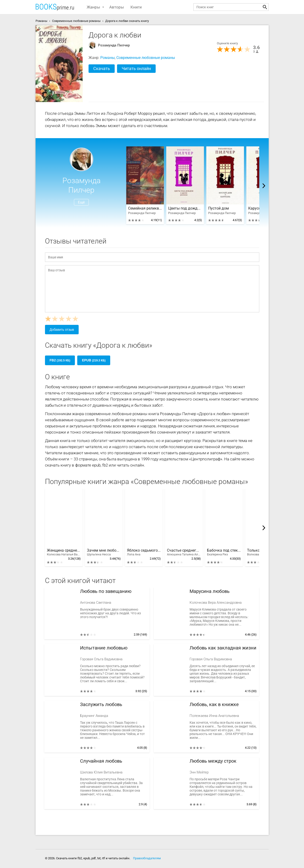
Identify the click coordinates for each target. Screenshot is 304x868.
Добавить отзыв (62, 330)
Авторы (117, 7)
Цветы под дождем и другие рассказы (185, 208)
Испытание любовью (104, 648)
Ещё (81, 202)
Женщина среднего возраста (64, 552)
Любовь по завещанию (106, 591)
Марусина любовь (210, 591)
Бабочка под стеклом (224, 552)
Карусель (256, 208)
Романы (107, 58)
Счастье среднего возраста (184, 552)
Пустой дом (219, 208)
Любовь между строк (213, 761)
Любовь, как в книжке (214, 705)
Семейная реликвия (145, 208)
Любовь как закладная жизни (223, 648)
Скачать (102, 68)
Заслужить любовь (101, 705)
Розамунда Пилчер (114, 45)
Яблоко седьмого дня (144, 552)
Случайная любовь (101, 761)
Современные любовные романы (146, 58)
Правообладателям (147, 858)
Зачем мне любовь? (104, 552)
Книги (136, 7)
